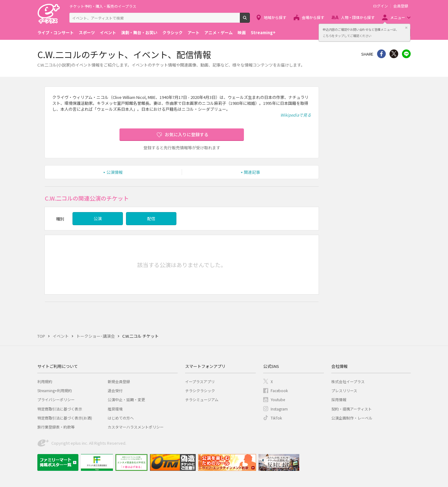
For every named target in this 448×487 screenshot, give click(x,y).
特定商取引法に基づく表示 (60, 409)
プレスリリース (344, 390)
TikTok (276, 418)
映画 (242, 32)
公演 (98, 218)
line (406, 54)
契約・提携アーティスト (352, 409)
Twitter (394, 54)
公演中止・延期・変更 (126, 399)
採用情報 (339, 399)
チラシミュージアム (202, 399)
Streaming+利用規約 (55, 390)
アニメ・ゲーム (219, 32)
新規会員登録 (119, 381)
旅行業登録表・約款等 (56, 427)
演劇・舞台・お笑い (139, 32)
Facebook (279, 390)
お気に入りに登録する (187, 134)
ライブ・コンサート (56, 32)
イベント (108, 32)
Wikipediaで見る (296, 115)
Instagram (279, 409)
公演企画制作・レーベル (352, 418)
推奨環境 (115, 409)
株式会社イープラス (348, 381)
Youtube (278, 399)
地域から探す (275, 17)
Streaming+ (263, 32)
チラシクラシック (200, 390)
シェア (381, 54)
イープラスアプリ (200, 381)
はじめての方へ (121, 418)
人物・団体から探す (358, 17)
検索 (250, 20)
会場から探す (313, 17)
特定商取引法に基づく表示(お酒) (65, 418)
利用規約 (45, 381)
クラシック (173, 32)
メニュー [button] (398, 17)
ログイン (380, 6)
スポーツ (87, 32)
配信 (151, 218)
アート (194, 32)
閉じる (406, 28)
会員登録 (401, 6)
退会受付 (115, 390)
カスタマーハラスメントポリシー (136, 427)
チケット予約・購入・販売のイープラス (103, 6)
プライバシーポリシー (56, 399)
